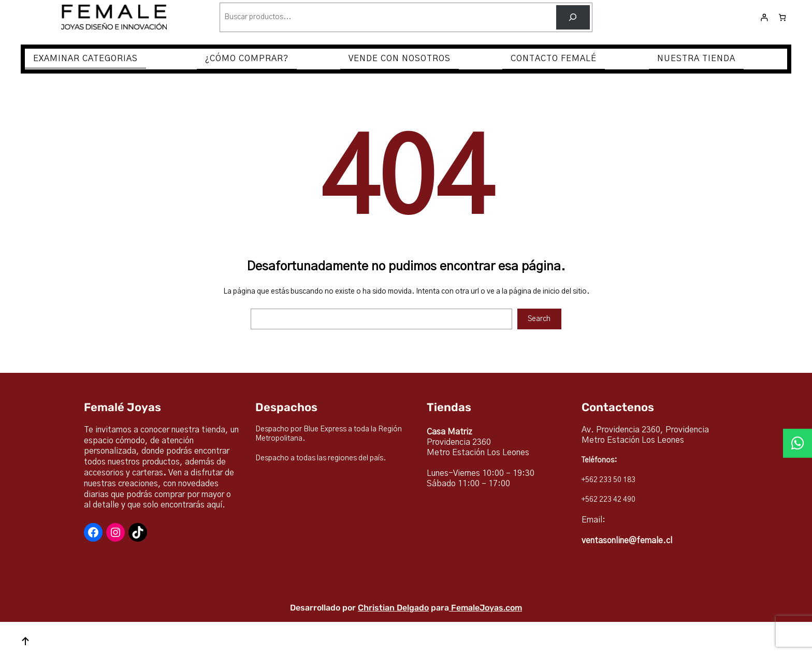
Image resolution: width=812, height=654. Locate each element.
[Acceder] (764, 17)
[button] (798, 443)
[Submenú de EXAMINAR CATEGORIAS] (151, 59)
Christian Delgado (393, 608)
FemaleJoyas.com (487, 608)
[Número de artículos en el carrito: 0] (782, 17)
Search (539, 319)
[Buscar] (573, 17)
